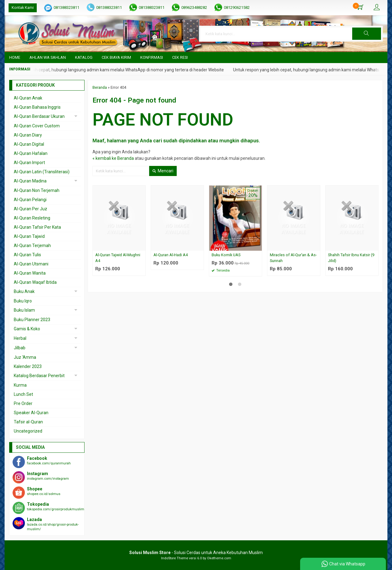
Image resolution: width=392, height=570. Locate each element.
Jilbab (20, 348)
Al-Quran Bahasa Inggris (37, 107)
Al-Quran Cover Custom (37, 126)
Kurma (20, 385)
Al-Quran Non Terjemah (37, 190)
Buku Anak (24, 291)
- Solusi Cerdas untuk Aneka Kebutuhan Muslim (196, 553)
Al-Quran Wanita (30, 273)
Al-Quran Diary (28, 135)
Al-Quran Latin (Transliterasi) (42, 172)
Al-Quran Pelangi (30, 200)
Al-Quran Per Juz (30, 209)
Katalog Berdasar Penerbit (39, 376)
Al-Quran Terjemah (32, 246)
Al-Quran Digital (29, 144)
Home (15, 57)
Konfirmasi (152, 57)
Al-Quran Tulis (27, 255)
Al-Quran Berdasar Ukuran (39, 116)
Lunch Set (23, 394)
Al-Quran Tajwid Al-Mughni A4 (118, 258)
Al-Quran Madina (30, 181)
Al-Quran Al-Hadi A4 (171, 255)
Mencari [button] (163, 171)
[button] (367, 34)
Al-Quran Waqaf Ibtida (35, 282)
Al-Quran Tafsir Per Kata (37, 227)
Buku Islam (24, 310)
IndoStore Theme (175, 558)
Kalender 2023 (28, 366)
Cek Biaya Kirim (116, 57)
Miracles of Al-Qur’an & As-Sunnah (293, 258)
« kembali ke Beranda (113, 158)
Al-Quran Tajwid (29, 236)
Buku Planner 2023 (32, 320)
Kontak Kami (23, 7)
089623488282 (194, 7)
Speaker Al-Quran (31, 413)
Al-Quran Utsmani (31, 264)
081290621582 (237, 7)
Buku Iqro (23, 301)
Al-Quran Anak (28, 98)
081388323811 (66, 7)
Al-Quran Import (29, 163)
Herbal (20, 338)
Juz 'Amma (25, 357)
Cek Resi (180, 57)
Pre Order (23, 403)
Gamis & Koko (27, 329)
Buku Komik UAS (226, 255)
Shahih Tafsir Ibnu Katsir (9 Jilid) (351, 258)
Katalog (84, 57)
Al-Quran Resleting (32, 218)
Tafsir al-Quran (28, 422)
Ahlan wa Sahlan (48, 57)
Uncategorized (28, 431)
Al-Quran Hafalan (31, 153)
